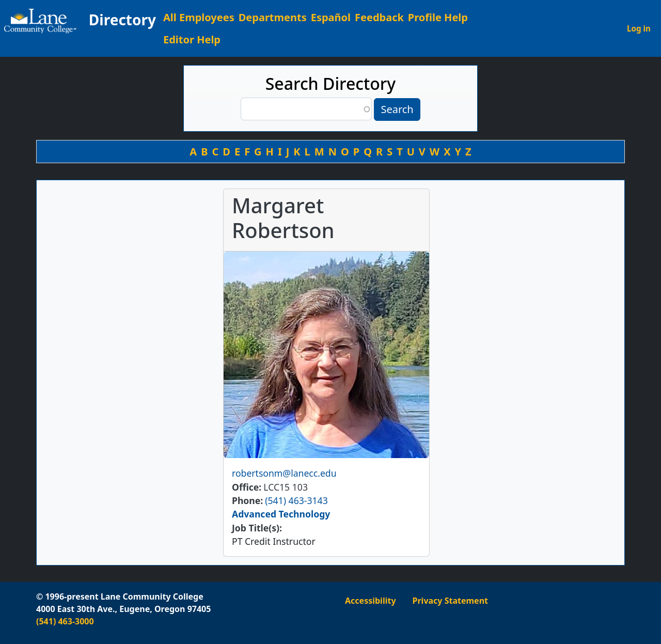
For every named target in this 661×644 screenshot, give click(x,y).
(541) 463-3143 (296, 500)
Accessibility (371, 601)
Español (331, 17)
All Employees (199, 17)
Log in (639, 28)
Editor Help (192, 40)
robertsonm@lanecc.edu (284, 473)
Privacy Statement (450, 601)
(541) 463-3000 (65, 621)
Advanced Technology (281, 514)
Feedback (379, 17)
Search (397, 109)
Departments (273, 17)
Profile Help (438, 17)
